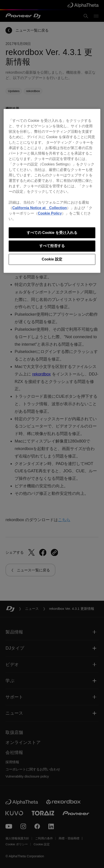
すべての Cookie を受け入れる (52, 233)
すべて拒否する (52, 246)
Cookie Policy (50, 213)
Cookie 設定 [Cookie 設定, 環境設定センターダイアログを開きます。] (52, 259)
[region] (52, 191)
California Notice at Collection (40, 208)
